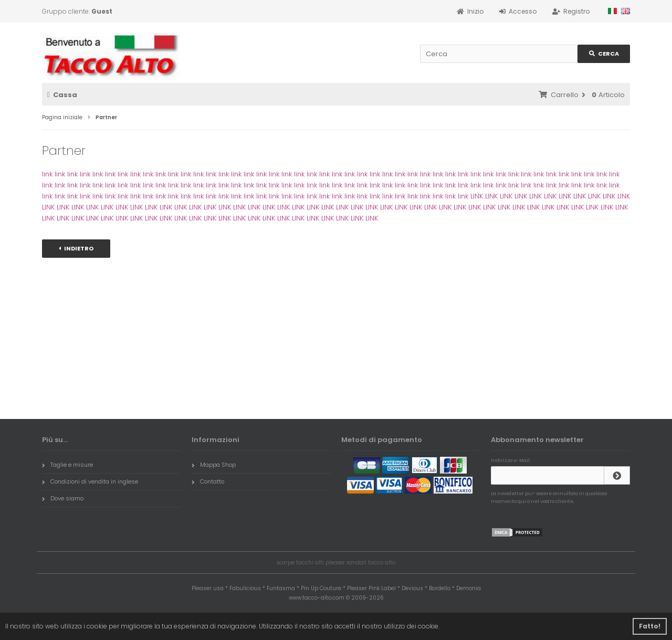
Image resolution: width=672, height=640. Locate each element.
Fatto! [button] (650, 626)
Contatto (208, 481)
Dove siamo (63, 498)
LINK (477, 196)
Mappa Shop (214, 465)
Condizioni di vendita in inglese (90, 481)
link (47, 174)
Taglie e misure (67, 465)
